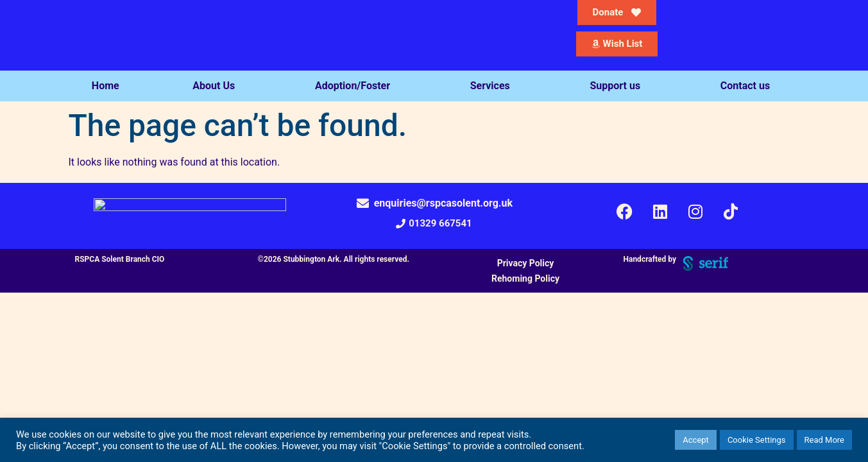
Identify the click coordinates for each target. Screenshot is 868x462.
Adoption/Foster (356, 86)
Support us (618, 86)
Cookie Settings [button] (757, 440)
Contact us (748, 86)
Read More (824, 440)
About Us (217, 86)
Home (106, 86)
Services (493, 86)
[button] (434, 224)
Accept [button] (696, 440)
